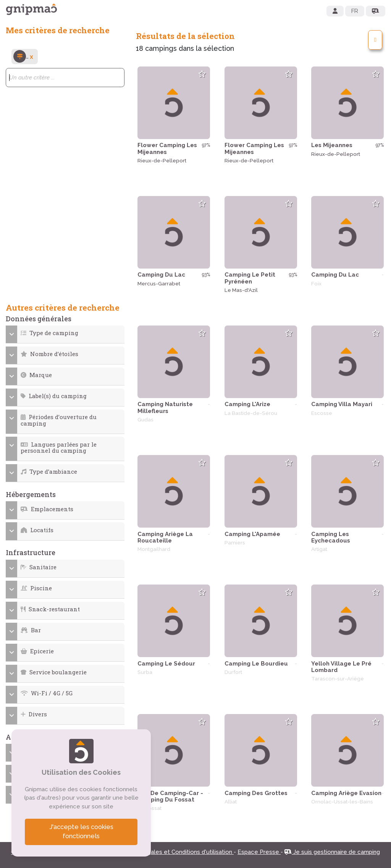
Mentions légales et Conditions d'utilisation (174, 852)
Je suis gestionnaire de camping (332, 852)
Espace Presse (259, 852)
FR (355, 11)
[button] (65, 333)
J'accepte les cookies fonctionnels (81, 832)
